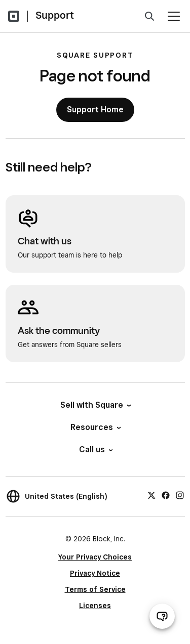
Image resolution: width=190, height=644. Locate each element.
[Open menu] (174, 16)
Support (55, 15)
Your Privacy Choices (95, 557)
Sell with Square (95, 405)
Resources (95, 427)
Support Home (95, 110)
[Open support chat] (162, 616)
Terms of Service (95, 589)
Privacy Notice (95, 573)
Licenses (95, 606)
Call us (95, 449)
